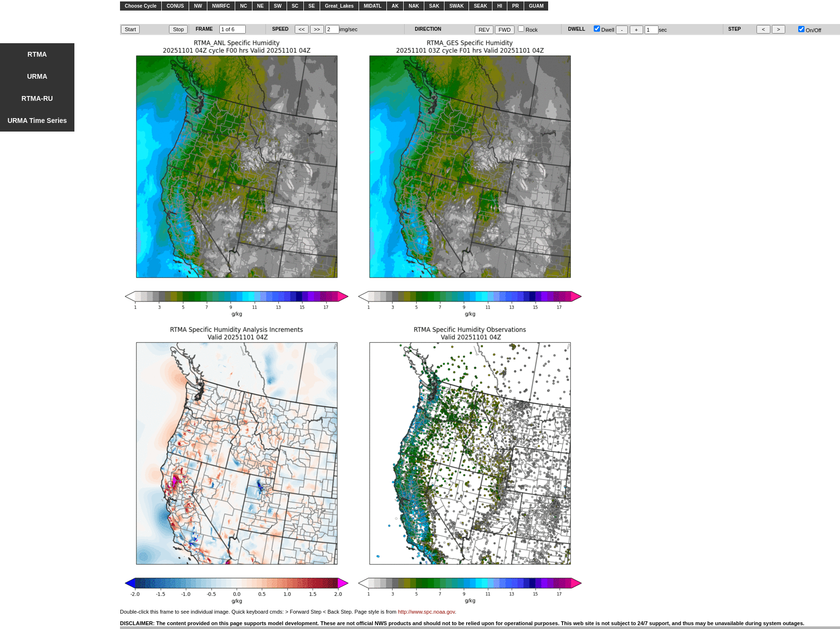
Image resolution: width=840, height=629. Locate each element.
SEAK (480, 6)
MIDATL (373, 6)
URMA (37, 76)
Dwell (604, 30)
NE (261, 6)
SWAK (456, 6)
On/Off (810, 30)
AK (395, 6)
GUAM (536, 6)
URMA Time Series (37, 121)
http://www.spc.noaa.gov (426, 612)
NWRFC (221, 6)
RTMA (37, 54)
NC (243, 6)
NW (198, 6)
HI (500, 6)
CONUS (175, 6)
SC (295, 6)
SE (312, 6)
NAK (414, 6)
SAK (434, 6)
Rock (528, 30)
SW (278, 6)
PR (516, 6)
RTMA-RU (37, 98)
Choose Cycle (141, 6)
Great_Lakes (339, 6)
